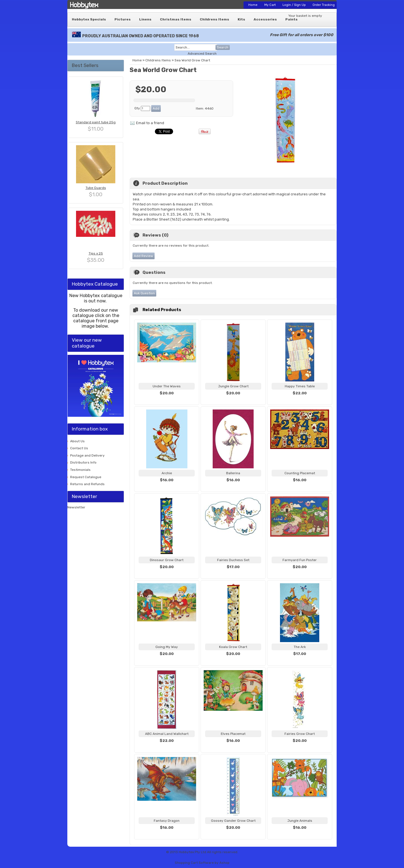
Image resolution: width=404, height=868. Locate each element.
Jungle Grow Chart (233, 386)
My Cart (270, 5)
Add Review (144, 256)
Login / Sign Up (294, 5)
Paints (291, 19)
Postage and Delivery (87, 455)
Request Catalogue (86, 477)
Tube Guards (96, 188)
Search (223, 47)
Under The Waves (167, 386)
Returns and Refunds (87, 484)
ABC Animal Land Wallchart (167, 734)
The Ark (300, 647)
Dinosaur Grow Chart (167, 560)
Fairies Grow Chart (300, 734)
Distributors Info (83, 462)
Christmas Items (176, 19)
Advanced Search (202, 54)
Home (253, 5)
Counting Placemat (300, 473)
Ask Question (144, 293)
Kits (241, 19)
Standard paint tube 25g (96, 122)
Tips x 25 (96, 253)
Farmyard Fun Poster (300, 560)
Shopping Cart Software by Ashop (202, 863)
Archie (167, 473)
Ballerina (233, 473)
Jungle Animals (300, 821)
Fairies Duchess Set (233, 560)
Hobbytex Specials (89, 19)
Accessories (265, 19)
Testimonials (80, 470)
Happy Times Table (300, 386)
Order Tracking (324, 5)
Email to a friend (150, 123)
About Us (77, 441)
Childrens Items (214, 19)
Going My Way (167, 647)
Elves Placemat (233, 734)
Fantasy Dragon (167, 821)
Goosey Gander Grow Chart (233, 821)
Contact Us (79, 448)
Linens (145, 19)
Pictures (123, 19)
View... (167, 400)
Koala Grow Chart (233, 647)
